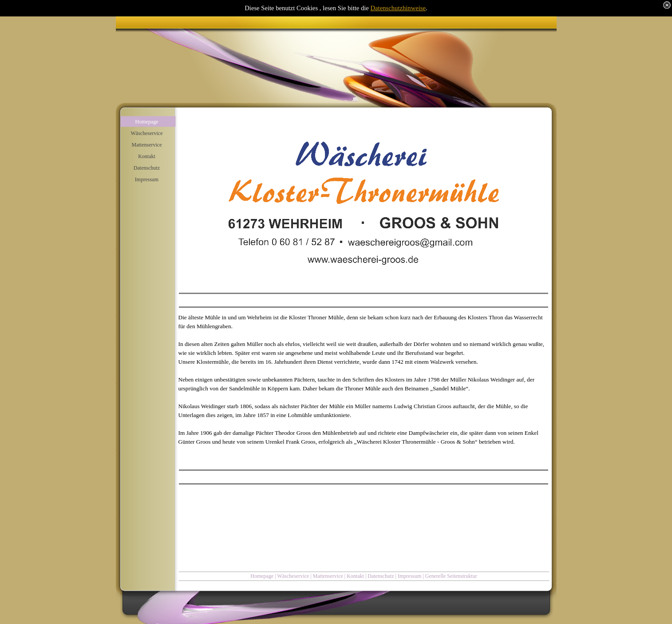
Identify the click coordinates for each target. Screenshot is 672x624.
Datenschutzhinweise (398, 8)
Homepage (262, 576)
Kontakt (355, 576)
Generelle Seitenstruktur (451, 576)
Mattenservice (328, 576)
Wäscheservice (293, 576)
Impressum (409, 576)
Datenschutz (381, 576)
